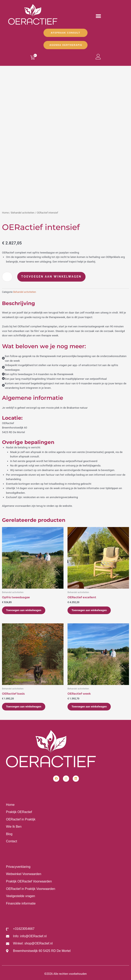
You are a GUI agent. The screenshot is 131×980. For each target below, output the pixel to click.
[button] (98, 16)
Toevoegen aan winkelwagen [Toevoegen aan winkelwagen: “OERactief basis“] (24, 706)
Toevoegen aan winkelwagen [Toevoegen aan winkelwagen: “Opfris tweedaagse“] (24, 610)
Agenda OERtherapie (66, 45)
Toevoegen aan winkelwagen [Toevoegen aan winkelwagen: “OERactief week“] (89, 706)
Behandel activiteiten (23, 213)
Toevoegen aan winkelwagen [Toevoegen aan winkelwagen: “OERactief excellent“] (89, 610)
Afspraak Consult (66, 33)
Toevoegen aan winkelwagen (51, 277)
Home (5, 213)
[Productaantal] (7, 277)
